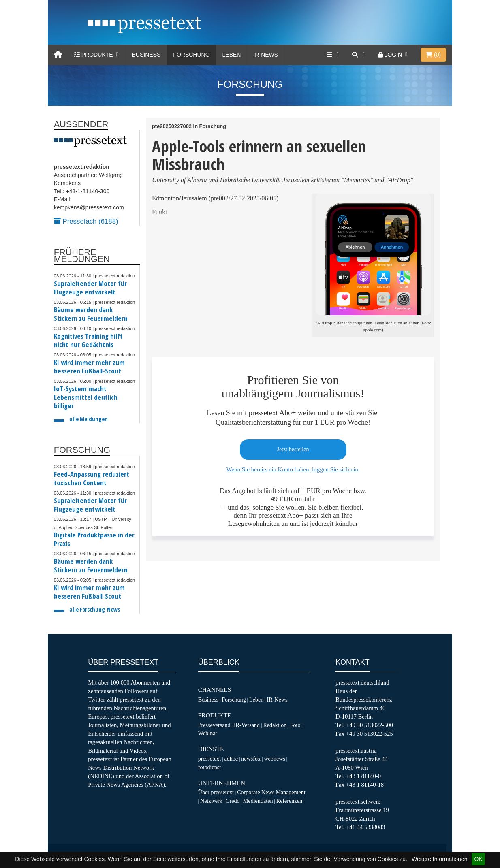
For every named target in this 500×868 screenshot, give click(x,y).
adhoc (231, 759)
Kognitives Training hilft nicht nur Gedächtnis (88, 340)
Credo (233, 801)
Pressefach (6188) (86, 221)
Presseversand (214, 725)
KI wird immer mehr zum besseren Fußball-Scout (89, 367)
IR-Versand (247, 725)
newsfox (251, 759)
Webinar (208, 733)
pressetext (209, 759)
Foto (295, 725)
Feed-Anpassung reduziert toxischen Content (92, 478)
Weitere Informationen (439, 859)
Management (291, 792)
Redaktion (275, 725)
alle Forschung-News (95, 609)
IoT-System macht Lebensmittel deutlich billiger (86, 397)
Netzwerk (211, 801)
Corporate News (256, 792)
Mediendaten (258, 801)
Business (146, 55)
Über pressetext (216, 792)
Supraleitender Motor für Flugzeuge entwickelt (90, 288)
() (433, 55)
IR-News (266, 55)
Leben (232, 55)
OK (478, 859)
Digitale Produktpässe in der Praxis (94, 539)
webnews (275, 759)
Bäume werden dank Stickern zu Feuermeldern (91, 314)
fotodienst (209, 767)
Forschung (191, 55)
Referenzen (289, 801)
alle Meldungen (89, 419)
